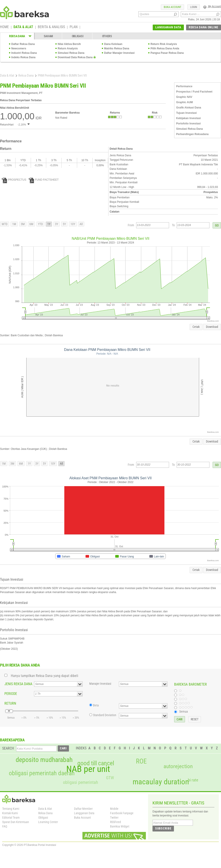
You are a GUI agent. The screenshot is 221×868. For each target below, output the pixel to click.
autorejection (178, 766)
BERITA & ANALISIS (51, 27)
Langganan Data (84, 813)
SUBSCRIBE (163, 828)
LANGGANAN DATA (168, 27)
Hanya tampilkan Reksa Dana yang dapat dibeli (45, 676)
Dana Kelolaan (113, 44)
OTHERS (107, 36)
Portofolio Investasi (188, 124)
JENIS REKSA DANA (18, 684)
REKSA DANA (17, 36)
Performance (184, 86)
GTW (110, 778)
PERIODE (11, 694)
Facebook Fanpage (122, 813)
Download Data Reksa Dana (75, 57)
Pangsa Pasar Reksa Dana (167, 53)
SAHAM (49, 36)
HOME (4, 27)
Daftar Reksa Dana (23, 44)
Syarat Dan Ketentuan (16, 822)
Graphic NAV (184, 97)
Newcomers (19, 48)
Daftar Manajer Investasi (119, 53)
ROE (141, 761)
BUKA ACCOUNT (172, 7)
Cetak (196, 327)
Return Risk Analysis (164, 44)
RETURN (10, 703)
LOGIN (194, 7)
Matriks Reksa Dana (117, 48)
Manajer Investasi (100, 684)
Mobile (114, 809)
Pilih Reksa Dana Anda (165, 48)
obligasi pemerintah (81, 782)
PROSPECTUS (14, 180)
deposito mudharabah (44, 760)
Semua (184, 711)
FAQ (5, 826)
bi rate (193, 780)
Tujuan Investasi (186, 113)
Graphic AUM (185, 102)
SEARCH (8, 748)
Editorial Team (11, 818)
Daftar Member (83, 809)
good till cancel (96, 763)
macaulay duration (161, 782)
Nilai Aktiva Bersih (69, 44)
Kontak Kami (10, 813)
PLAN (74, 27)
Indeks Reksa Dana (23, 57)
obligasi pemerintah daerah (42, 773)
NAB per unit (88, 769)
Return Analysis (68, 48)
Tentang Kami (11, 809)
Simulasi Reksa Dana (71, 53)
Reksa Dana (26, 75)
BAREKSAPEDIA (12, 740)
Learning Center (48, 822)
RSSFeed (115, 822)
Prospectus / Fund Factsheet (194, 92)
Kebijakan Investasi (188, 118)
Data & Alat (7, 75)
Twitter (114, 818)
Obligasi (43, 818)
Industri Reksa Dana (24, 53)
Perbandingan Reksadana (192, 134)
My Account (212, 6)
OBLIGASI (78, 36)
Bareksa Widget (120, 826)
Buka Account (82, 818)
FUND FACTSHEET (44, 180)
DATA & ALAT (23, 27)
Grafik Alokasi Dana (189, 108)
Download (212, 327)
